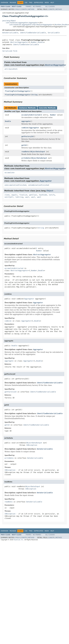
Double (65, 25)
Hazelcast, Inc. (19, 540)
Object (50, 191)
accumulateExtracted (31, 115)
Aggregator (34, 128)
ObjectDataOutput (39, 158)
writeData (26, 158)
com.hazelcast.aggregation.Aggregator (22, 23)
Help (52, 3)
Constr (24, 9)
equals (14, 195)
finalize (23, 195)
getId (24, 145)
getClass (33, 195)
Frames (29, 7)
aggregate (26, 121)
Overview (4, 3)
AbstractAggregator (19, 42)
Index (47, 3)
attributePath (11, 69)
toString (19, 197)
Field (17, 9)
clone (7, 195)
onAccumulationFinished (15, 185)
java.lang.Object (9, 21)
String (35, 95)
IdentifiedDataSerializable (33, 33)
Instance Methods (27, 108)
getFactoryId (27, 136)
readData (25, 152)
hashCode (43, 195)
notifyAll (9, 197)
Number (58, 25)
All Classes (50, 7)
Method (31, 9)
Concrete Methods (47, 108)
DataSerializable (10, 33)
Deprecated (39, 3)
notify (52, 195)
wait (27, 197)
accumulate (9, 173)
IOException (32, 445)
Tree (31, 3)
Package (13, 3)
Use (26, 3)
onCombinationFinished (39, 185)
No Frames (37, 7)
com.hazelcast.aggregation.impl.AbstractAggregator (31, 25)
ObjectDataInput (38, 152)
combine (25, 128)
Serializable (54, 33)
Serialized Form (10, 51)
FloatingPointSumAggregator (18, 91)
